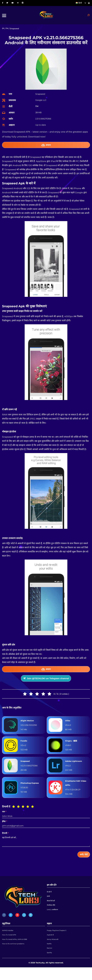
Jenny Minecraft (54, 951)
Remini (50, 961)
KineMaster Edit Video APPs (74, 790)
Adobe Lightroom (75, 768)
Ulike (68, 727)
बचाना (46, 147)
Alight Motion (28, 727)
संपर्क (49, 906)
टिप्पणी (5, 841)
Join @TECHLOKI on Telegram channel (46, 684)
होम (3, 31)
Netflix (50, 956)
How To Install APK (11, 946)
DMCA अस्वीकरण (54, 922)
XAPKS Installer (9, 940)
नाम (4, 820)
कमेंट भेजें (83, 863)
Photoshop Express (32, 790)
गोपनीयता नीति (52, 917)
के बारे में (50, 901)
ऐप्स (8, 31)
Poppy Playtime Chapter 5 (59, 940)
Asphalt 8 (51, 946)
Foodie (24, 747)
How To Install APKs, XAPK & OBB (17, 951)
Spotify (50, 966)
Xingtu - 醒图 (72, 747)
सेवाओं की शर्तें (52, 912)
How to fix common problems (16, 956)
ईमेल (5, 829)
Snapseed (26, 768)
